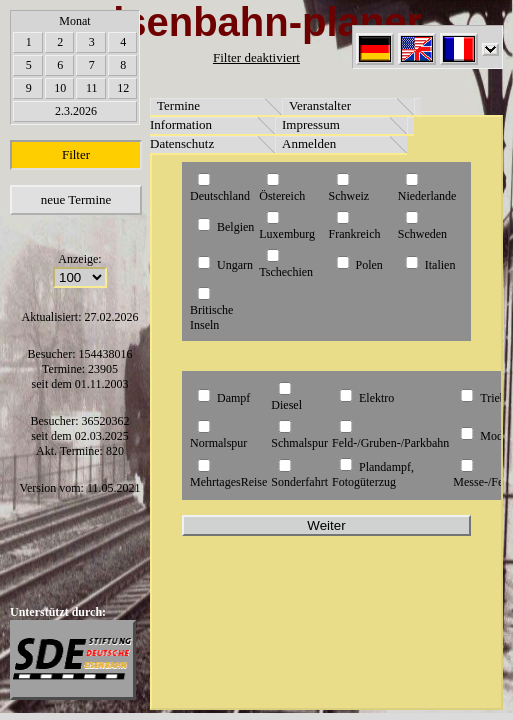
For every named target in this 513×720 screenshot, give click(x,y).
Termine (178, 105)
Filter (76, 154)
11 (92, 88)
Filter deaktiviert (256, 57)
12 (123, 88)
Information (181, 124)
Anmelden (309, 143)
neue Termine (76, 199)
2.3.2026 (76, 111)
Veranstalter (320, 105)
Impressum (311, 124)
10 (60, 88)
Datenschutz (182, 143)
